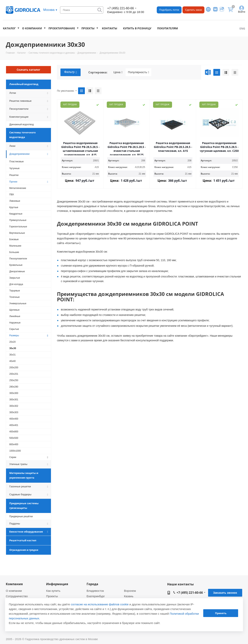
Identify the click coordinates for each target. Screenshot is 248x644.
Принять (221, 613)
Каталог (9, 28)
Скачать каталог (28, 70)
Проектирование (62, 28)
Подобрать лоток (169, 10)
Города (92, 584)
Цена (118, 72)
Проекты (88, 28)
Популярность (138, 72)
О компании (32, 28)
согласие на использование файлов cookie (100, 604)
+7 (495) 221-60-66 (120, 8)
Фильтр (71, 72)
